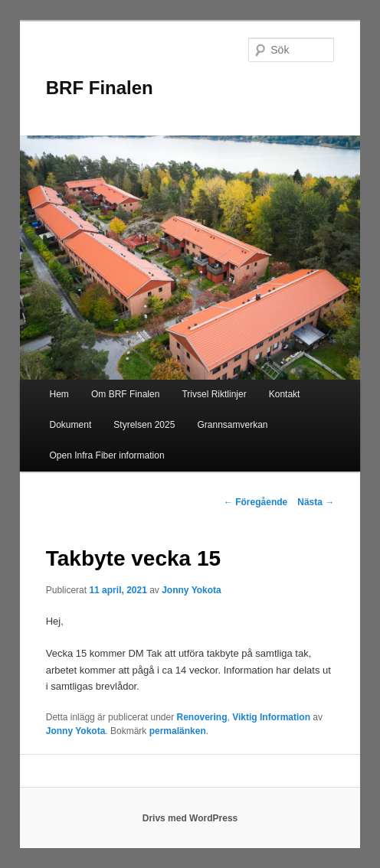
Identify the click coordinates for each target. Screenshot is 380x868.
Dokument (71, 425)
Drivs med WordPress (190, 818)
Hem (59, 394)
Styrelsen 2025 (144, 425)
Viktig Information (271, 717)
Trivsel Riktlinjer (214, 394)
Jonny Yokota (192, 590)
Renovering (202, 717)
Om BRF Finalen (125, 394)
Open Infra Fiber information (107, 455)
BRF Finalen (100, 88)
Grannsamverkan (232, 425)
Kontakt (285, 394)
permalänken (178, 731)
